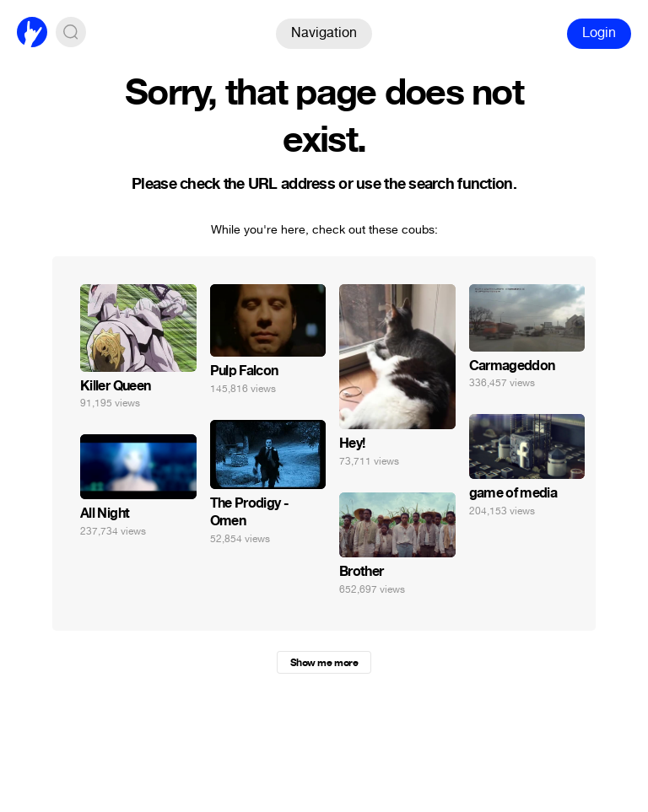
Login (599, 32)
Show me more (324, 663)
